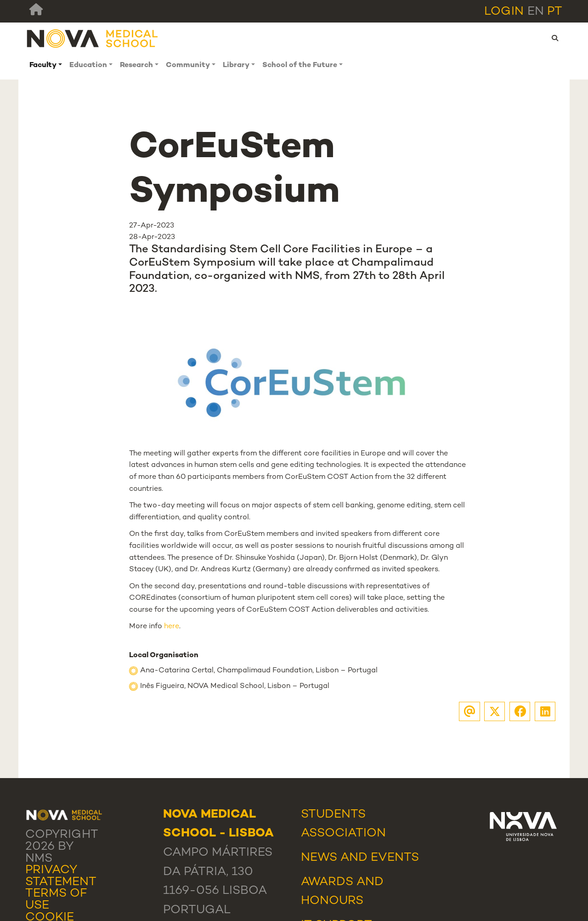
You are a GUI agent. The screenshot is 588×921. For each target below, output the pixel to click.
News (319, 858)
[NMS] (93, 38)
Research (136, 65)
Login (504, 12)
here (172, 627)
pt (555, 12)
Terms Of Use (56, 900)
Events (395, 858)
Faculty (43, 65)
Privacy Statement (61, 876)
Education (88, 65)
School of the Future (300, 65)
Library (236, 65)
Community (188, 65)
